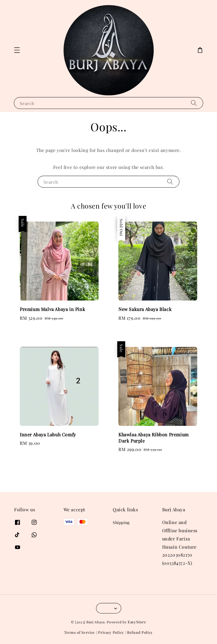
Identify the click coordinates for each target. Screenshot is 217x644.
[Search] (194, 103)
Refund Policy (140, 632)
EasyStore (137, 622)
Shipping (121, 523)
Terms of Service (80, 632)
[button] (17, 50)
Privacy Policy (111, 632)
